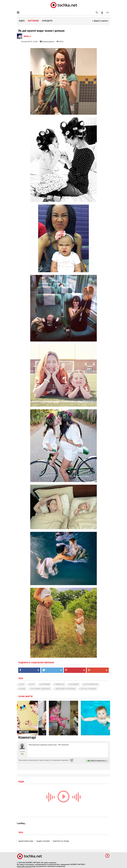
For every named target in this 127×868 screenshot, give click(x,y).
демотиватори (26, 841)
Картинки (33, 21)
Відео (22, 21)
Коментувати (47, 42)
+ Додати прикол (100, 21)
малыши (74, 684)
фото (32, 684)
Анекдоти (47, 21)
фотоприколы (91, 684)
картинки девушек (40, 689)
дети (22, 684)
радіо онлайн (43, 841)
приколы (60, 684)
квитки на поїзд (61, 841)
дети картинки (88, 689)
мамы (22, 689)
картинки (45, 684)
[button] (102, 13)
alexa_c (27, 36)
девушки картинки (65, 689)
